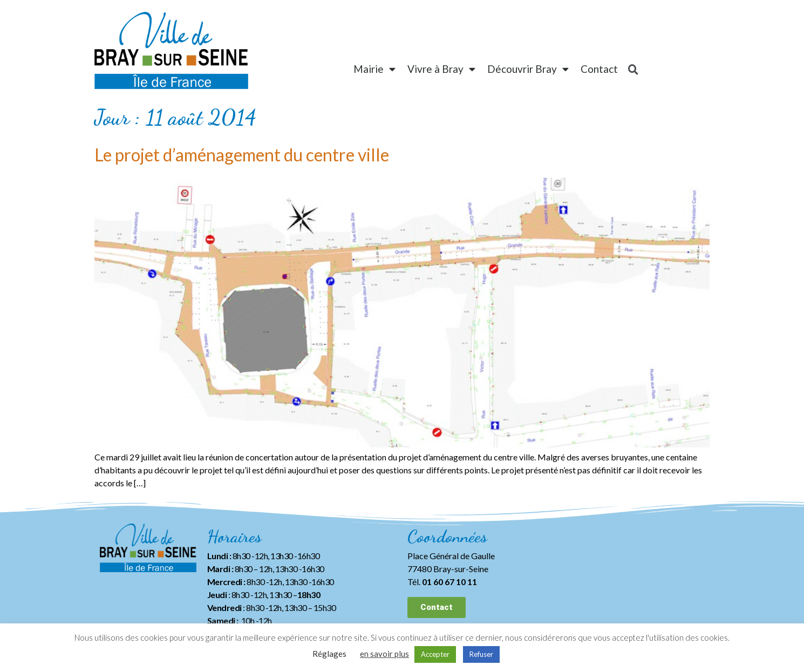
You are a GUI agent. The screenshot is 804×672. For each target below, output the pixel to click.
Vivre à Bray (441, 69)
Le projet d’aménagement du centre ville (242, 155)
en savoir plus (384, 654)
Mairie (374, 69)
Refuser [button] (481, 654)
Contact (599, 69)
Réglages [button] (329, 654)
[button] (437, 607)
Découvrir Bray (528, 69)
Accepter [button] (435, 654)
